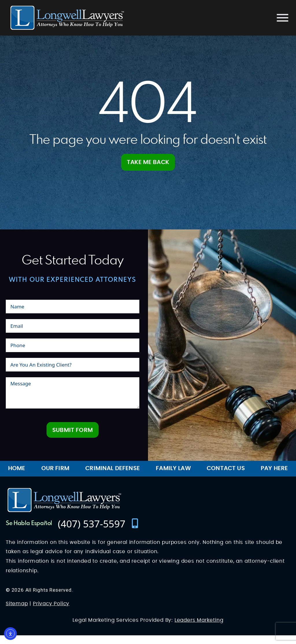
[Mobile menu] (283, 18)
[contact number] (99, 532)
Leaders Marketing (199, 629)
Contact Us (226, 477)
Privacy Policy (51, 613)
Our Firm (55, 477)
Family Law (173, 477)
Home (17, 477)
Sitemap (17, 613)
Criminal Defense (113, 477)
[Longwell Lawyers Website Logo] (67, 18)
